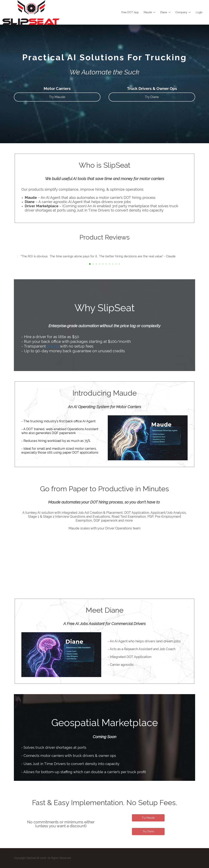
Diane (164, 12)
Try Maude (57, 97)
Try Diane (152, 97)
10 (119, 264)
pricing (53, 346)
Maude (148, 12)
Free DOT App (130, 12)
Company (181, 12)
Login (199, 12)
